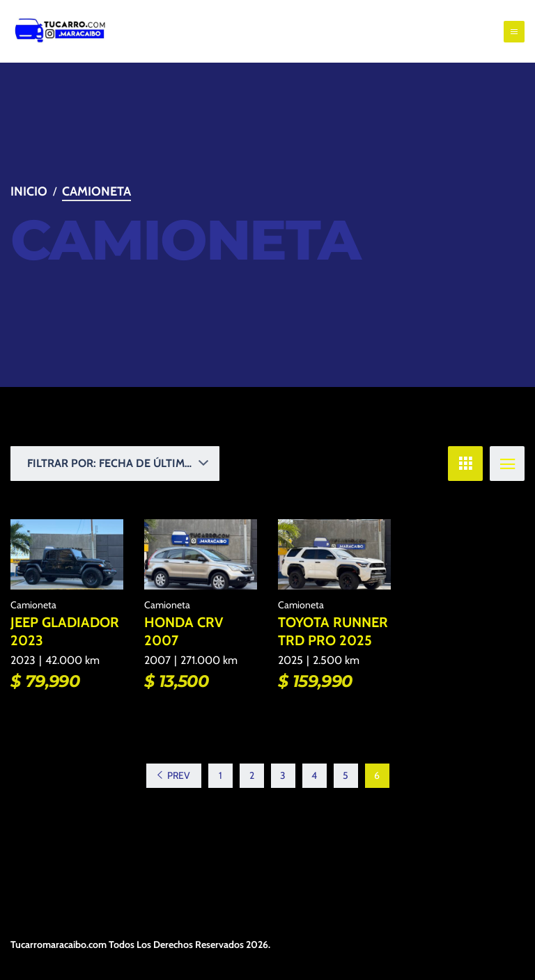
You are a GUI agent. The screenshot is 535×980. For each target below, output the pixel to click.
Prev (174, 775)
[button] (115, 464)
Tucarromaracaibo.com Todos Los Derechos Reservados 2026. (140, 945)
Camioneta (33, 605)
